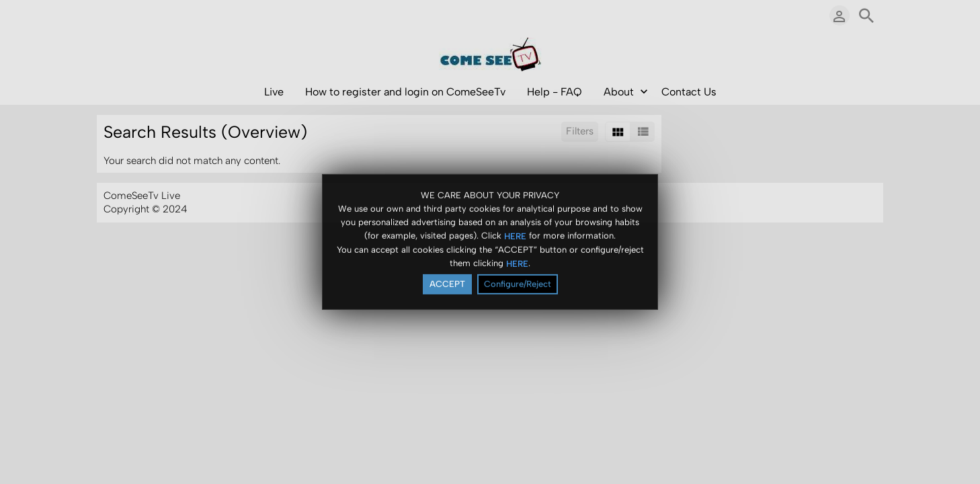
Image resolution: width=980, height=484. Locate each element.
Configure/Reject (518, 285)
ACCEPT (447, 285)
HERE (515, 236)
